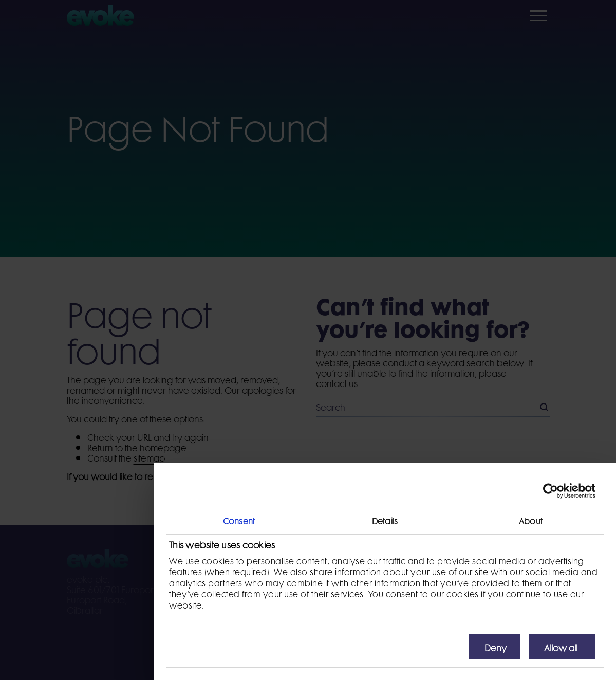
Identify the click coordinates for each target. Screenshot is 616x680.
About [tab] (531, 520)
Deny (496, 647)
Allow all (561, 647)
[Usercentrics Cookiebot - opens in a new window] (550, 491)
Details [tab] (385, 520)
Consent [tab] (239, 520)
